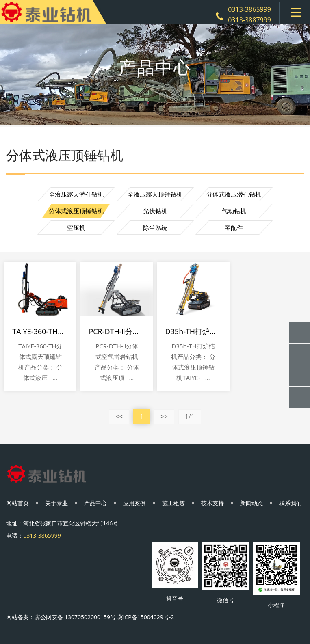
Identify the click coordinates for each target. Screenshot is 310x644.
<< (119, 417)
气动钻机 (234, 211)
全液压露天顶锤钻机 (155, 194)
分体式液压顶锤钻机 (76, 211)
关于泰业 (56, 503)
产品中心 (95, 503)
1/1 (190, 417)
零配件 (234, 227)
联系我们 (290, 503)
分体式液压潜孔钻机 (234, 194)
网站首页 (17, 503)
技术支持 (212, 503)
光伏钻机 (155, 211)
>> (164, 417)
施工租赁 (173, 503)
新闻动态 (251, 503)
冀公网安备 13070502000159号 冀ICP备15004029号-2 (104, 617)
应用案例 (134, 503)
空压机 (76, 227)
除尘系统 (155, 227)
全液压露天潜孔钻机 (76, 194)
